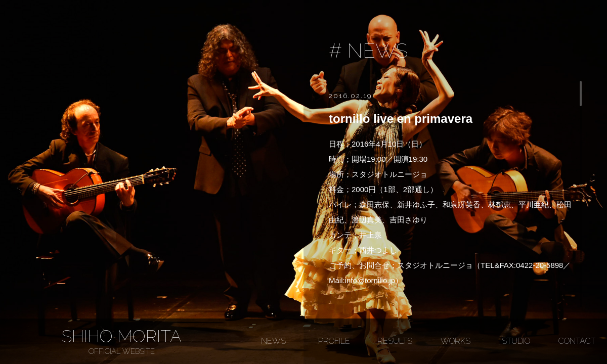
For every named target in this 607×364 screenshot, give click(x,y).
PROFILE (334, 341)
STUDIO (516, 341)
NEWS (273, 341)
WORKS (456, 341)
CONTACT (577, 341)
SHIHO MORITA (121, 341)
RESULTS (395, 341)
